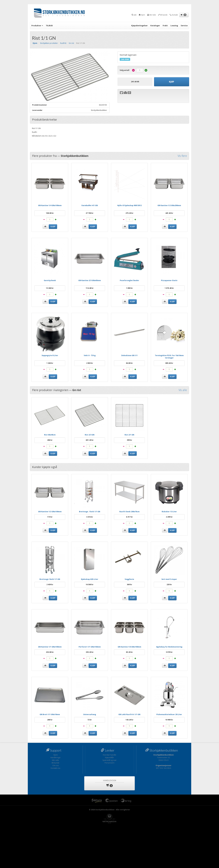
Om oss (56, 765)
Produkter (37, 26)
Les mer (125, 59)
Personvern (109, 763)
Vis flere (182, 156)
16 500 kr (90, 584)
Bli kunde (56, 763)
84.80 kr (129, 363)
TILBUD (49, 26)
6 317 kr (129, 517)
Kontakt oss (55, 768)
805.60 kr (169, 363)
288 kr (50, 720)
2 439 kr (50, 584)
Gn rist (71, 43)
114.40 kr (90, 288)
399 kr (129, 440)
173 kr (50, 517)
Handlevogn (55, 757)
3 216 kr (90, 517)
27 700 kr (90, 213)
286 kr (50, 440)
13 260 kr (50, 288)
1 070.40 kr (169, 288)
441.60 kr (169, 213)
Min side (55, 760)
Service (184, 26)
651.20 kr (90, 440)
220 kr (169, 584)
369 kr (129, 584)
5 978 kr (169, 652)
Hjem (56, 755)
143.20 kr (129, 720)
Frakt (165, 26)
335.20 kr (90, 652)
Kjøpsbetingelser (139, 26)
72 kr (90, 720)
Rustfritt (63, 43)
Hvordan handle (109, 755)
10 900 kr (169, 720)
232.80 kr (50, 652)
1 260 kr (50, 363)
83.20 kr (129, 652)
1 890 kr (129, 288)
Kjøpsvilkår (109, 757)
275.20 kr (129, 213)
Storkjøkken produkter (49, 43)
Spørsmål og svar (109, 760)
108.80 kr (50, 213)
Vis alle (183, 390)
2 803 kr (90, 363)
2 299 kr (169, 517)
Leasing (174, 26)
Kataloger (155, 26)
